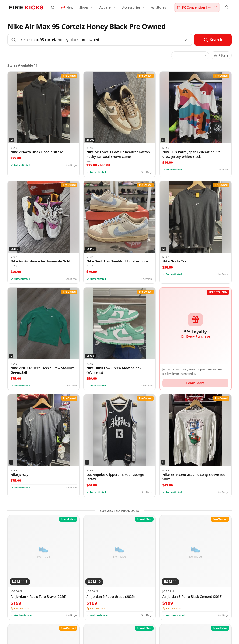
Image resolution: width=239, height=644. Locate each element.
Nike (14, 148)
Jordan (16, 591)
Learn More (195, 383)
